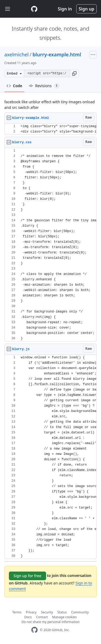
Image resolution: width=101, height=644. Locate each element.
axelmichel (16, 54)
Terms (17, 612)
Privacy (31, 612)
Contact (42, 617)
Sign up (86, 9)
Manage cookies (64, 617)
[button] (74, 73)
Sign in (65, 9)
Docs (28, 617)
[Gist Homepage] (34, 9)
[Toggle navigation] (8, 9)
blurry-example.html (57, 54)
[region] (50, 129)
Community (80, 612)
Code (14, 86)
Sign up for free (27, 576)
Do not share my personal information (51, 622)
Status (62, 612)
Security (47, 612)
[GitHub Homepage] (34, 630)
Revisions (44, 86)
